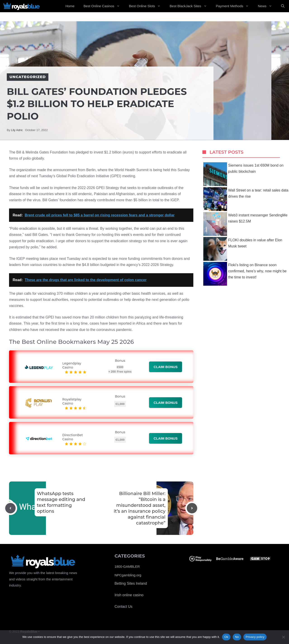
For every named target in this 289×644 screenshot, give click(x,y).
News (267, 6)
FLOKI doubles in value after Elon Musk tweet (243, 249)
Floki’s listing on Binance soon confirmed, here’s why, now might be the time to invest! (245, 274)
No (237, 637)
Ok (226, 637)
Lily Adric (17, 130)
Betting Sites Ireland (131, 583)
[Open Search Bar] (283, 6)
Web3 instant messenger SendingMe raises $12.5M (245, 224)
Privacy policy (255, 637)
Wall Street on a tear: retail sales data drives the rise (246, 199)
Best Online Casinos (104, 6)
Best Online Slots (147, 6)
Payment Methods (235, 6)
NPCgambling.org (128, 575)
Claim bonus (166, 367)
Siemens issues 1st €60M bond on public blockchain (243, 174)
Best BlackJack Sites (190, 6)
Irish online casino (129, 595)
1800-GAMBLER (127, 566)
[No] (283, 637)
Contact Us (123, 607)
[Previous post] (10, 508)
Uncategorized (28, 77)
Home (70, 6)
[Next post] (192, 508)
